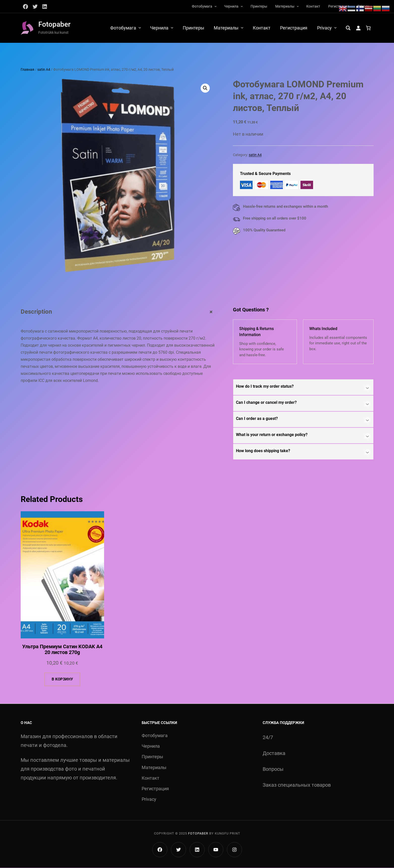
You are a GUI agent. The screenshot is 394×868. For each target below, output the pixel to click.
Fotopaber (54, 24)
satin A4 (44, 69)
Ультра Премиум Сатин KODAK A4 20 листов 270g (62, 650)
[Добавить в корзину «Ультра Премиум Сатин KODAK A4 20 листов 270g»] (62, 680)
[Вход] (358, 28)
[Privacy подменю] (335, 28)
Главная (27, 69)
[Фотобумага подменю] (216, 6)
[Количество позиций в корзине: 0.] (368, 28)
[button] (205, 88)
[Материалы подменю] (298, 6)
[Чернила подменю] (242, 6)
